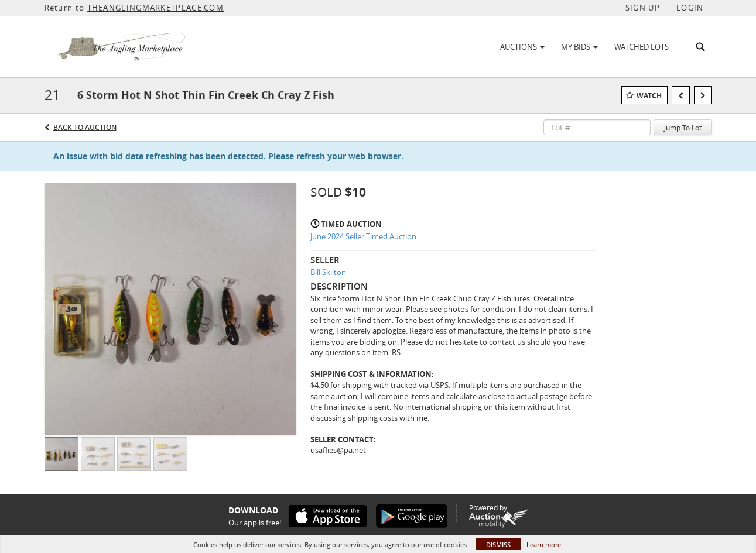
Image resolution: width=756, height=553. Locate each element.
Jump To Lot (683, 128)
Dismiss (498, 545)
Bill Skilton (328, 272)
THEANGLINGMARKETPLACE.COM (156, 8)
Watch (649, 96)
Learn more (544, 545)
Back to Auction (85, 127)
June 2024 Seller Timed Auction (363, 236)
